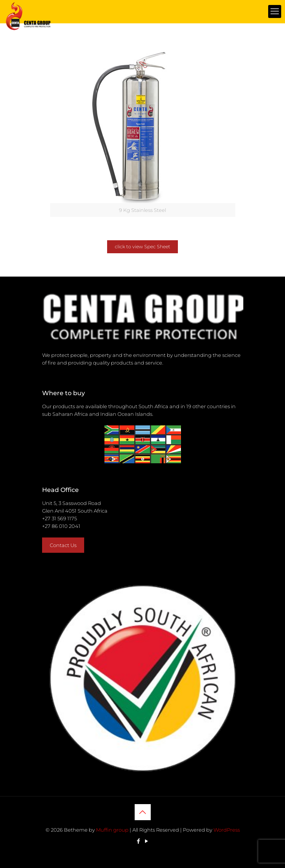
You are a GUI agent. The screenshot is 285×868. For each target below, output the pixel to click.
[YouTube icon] (147, 841)
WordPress (227, 830)
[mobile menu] (275, 11)
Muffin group (112, 830)
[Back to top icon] (143, 812)
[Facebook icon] (139, 841)
